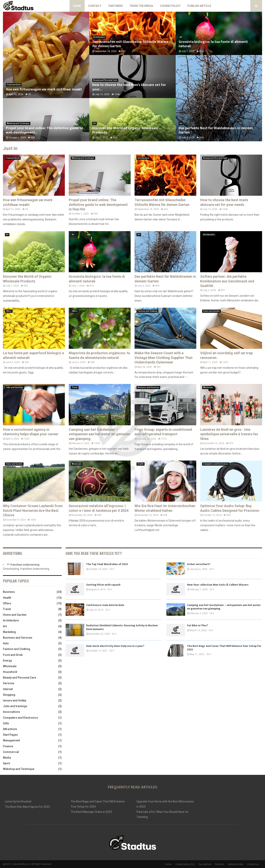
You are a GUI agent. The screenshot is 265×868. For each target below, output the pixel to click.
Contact (95, 6)
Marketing (9, 632)
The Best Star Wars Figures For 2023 (27, 807)
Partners (116, 6)
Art (95, 123)
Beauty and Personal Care (105, 80)
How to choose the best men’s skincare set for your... (129, 87)
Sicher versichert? (199, 564)
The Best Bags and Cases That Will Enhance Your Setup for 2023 (224, 648)
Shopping (9, 695)
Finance (8, 746)
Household (10, 672)
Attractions (10, 729)
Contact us (253, 864)
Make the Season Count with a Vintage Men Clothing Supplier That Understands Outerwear (164, 358)
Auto (6, 643)
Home (77, 6)
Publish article (199, 6)
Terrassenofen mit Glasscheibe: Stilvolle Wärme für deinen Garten (130, 44)
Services (9, 683)
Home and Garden (211, 311)
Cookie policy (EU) (185, 864)
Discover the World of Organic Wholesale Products (125, 130)
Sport (6, 763)
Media (7, 758)
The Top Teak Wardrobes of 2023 (107, 564)
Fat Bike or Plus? (198, 625)
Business (9, 592)
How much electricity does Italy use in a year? (115, 646)
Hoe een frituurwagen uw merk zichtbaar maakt (44, 89)
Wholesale (208, 387)
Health (141, 464)
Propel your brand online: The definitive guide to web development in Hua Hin (98, 205)
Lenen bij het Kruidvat (18, 801)
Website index (236, 864)
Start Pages (10, 735)
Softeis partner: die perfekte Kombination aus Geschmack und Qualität (227, 281)
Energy (7, 661)
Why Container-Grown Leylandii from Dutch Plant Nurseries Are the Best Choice (33, 510)
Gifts (6, 723)
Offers (9, 311)
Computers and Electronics (216, 464)
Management (11, 740)
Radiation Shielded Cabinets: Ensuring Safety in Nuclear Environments (122, 627)
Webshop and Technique (18, 123)
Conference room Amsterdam (105, 605)
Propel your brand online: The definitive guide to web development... (45, 130)
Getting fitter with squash (103, 585)
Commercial (11, 752)
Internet (8, 689)
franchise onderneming (25, 565)
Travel (75, 387)
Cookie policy (170, 6)
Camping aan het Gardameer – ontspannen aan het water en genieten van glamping (99, 434)
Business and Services (148, 387)
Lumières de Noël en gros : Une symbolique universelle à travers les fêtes (229, 434)
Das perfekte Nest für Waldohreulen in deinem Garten (216, 130)
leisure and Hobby (15, 700)
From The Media (141, 6)
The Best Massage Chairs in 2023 (91, 812)
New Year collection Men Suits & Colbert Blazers (218, 585)
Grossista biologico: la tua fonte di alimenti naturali (213, 44)
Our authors (205, 864)
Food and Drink (14, 85)
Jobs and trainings (14, 387)
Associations (11, 712)
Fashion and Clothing (147, 311)
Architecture (99, 37)
